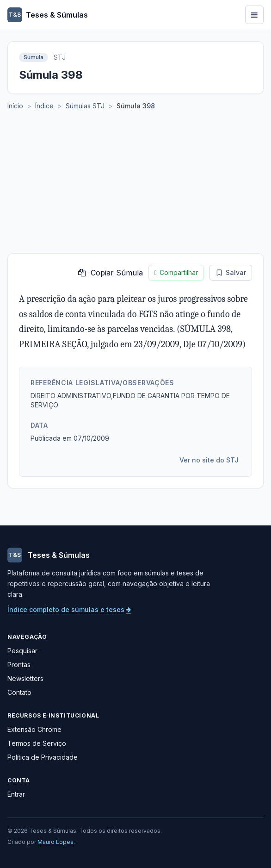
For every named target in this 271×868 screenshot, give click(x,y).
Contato (19, 692)
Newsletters (25, 678)
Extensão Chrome (34, 729)
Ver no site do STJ (209, 460)
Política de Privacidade (43, 757)
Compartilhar (176, 273)
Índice (44, 106)
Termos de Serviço (37, 743)
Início (15, 106)
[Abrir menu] (254, 15)
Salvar (231, 272)
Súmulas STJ (85, 106)
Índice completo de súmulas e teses (69, 609)
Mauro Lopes (55, 842)
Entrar (16, 794)
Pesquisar (22, 651)
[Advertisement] (135, 184)
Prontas (19, 665)
